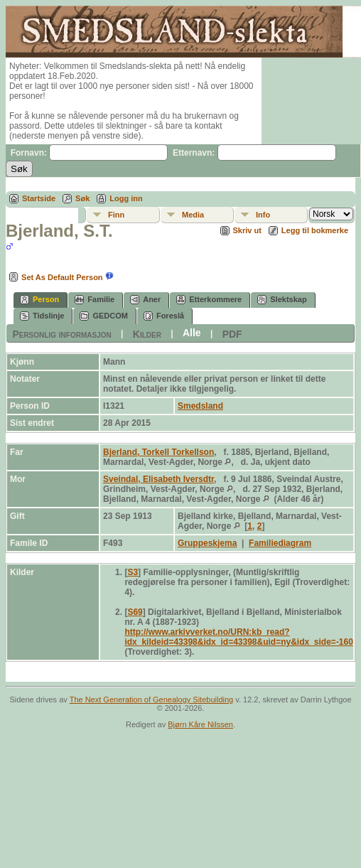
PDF (232, 333)
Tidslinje (42, 316)
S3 (133, 572)
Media (193, 215)
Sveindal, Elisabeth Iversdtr (158, 479)
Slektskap (282, 300)
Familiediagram (280, 543)
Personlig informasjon (61, 333)
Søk (82, 198)
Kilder (147, 333)
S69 (135, 612)
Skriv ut (247, 230)
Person (39, 300)
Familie (95, 300)
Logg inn (126, 198)
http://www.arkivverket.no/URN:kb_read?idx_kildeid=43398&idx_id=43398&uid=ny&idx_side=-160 (239, 637)
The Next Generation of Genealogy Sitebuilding (152, 700)
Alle (192, 333)
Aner (145, 300)
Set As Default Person (54, 277)
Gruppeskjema (207, 543)
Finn (116, 215)
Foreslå (164, 316)
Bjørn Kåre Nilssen (200, 724)
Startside (39, 198)
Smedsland (200, 406)
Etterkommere (209, 300)
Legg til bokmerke (315, 230)
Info (263, 215)
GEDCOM (104, 316)
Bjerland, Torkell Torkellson (158, 452)
